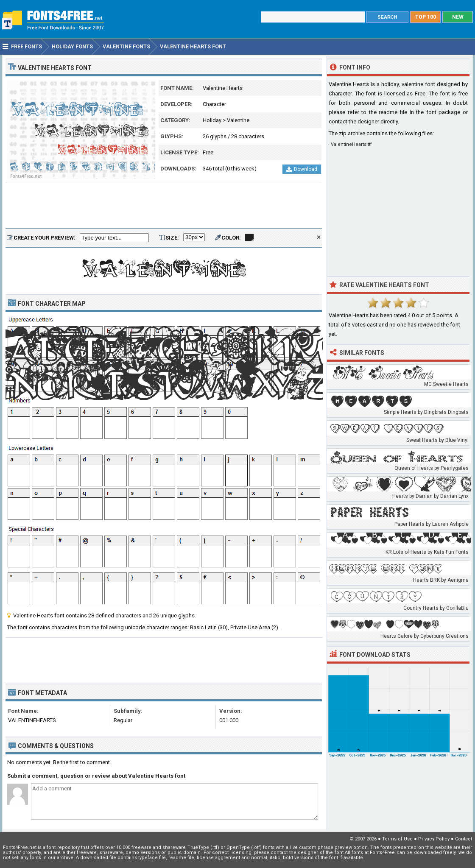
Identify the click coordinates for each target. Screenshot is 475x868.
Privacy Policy (434, 839)
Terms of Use (397, 839)
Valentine (238, 120)
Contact (464, 839)
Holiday (212, 120)
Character (214, 104)
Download (302, 169)
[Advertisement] (164, 206)
